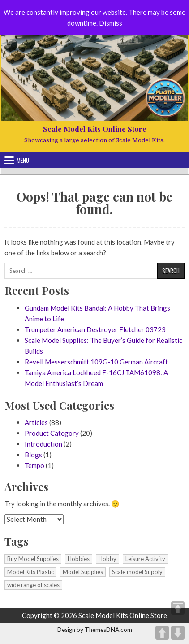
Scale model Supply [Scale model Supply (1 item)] (137, 572)
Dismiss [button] (111, 23)
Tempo (34, 465)
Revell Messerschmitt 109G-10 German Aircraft (96, 362)
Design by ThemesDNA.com (95, 630)
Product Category (52, 433)
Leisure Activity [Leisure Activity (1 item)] (145, 559)
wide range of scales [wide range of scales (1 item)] (33, 585)
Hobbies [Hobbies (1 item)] (79, 559)
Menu (23, 160)
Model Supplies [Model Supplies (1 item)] (83, 572)
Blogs (33, 455)
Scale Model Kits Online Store (95, 129)
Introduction (43, 444)
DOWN (178, 633)
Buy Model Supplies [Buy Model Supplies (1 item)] (33, 559)
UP (162, 633)
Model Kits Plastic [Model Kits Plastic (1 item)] (30, 572)
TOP (178, 608)
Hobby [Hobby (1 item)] (107, 559)
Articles (36, 422)
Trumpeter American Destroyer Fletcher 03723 (95, 329)
